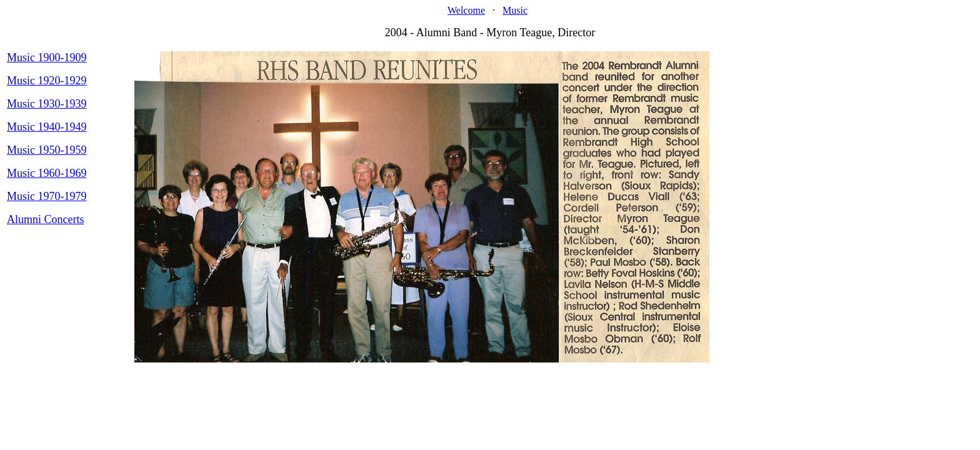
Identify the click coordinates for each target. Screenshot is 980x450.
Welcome (466, 10)
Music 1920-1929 (47, 81)
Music (515, 10)
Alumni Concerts (46, 219)
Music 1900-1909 (47, 57)
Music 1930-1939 (47, 104)
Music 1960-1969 (47, 173)
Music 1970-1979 (47, 196)
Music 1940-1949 (47, 127)
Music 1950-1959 (47, 150)
